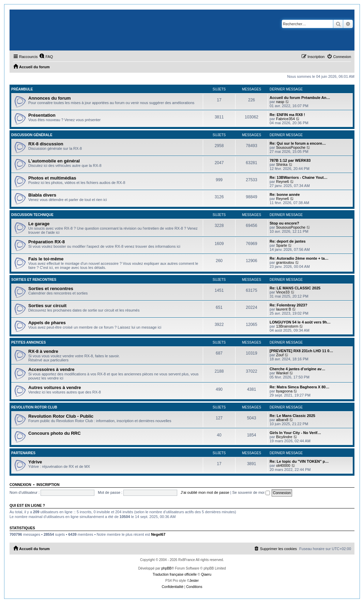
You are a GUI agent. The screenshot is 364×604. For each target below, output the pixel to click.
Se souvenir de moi (251, 492)
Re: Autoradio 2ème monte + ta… (299, 258)
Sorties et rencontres (34, 280)
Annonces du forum (50, 98)
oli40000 (283, 465)
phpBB (166, 568)
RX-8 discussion (46, 144)
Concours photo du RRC (55, 433)
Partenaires (23, 453)
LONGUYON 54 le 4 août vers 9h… (300, 322)
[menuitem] (46, 57)
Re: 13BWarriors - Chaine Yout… (299, 177)
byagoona (284, 391)
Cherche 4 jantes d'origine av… (297, 369)
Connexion (20, 485)
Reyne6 (283, 182)
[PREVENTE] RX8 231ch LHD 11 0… (301, 351)
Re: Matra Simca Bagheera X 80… (299, 387)
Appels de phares (47, 323)
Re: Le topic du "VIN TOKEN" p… (299, 461)
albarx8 (282, 420)
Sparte (282, 245)
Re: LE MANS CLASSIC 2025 (295, 288)
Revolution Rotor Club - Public (61, 416)
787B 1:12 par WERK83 (290, 160)
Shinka (282, 164)
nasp (280, 102)
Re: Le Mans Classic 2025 (292, 416)
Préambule (22, 89)
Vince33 (283, 292)
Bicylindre (284, 437)
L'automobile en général (54, 161)
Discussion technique (32, 215)
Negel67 (158, 534)
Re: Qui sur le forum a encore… (298, 143)
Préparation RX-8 (47, 242)
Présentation (42, 115)
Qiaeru (206, 574)
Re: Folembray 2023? (289, 305)
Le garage (39, 224)
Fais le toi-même (46, 259)
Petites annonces (28, 342)
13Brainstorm (287, 326)
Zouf (280, 355)
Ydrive (35, 462)
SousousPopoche (291, 147)
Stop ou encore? (284, 223)
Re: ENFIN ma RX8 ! (287, 115)
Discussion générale (32, 135)
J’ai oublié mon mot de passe (205, 492)
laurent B (284, 309)
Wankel (282, 373)
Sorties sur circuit (47, 306)
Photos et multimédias (52, 178)
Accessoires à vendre (51, 369)
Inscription (48, 485)
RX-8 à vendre (43, 351)
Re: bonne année (285, 195)
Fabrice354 (285, 119)
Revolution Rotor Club (34, 407)
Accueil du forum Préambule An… (300, 98)
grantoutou (285, 262)
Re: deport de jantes (288, 241)
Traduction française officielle (175, 574)
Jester (194, 581)
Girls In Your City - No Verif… (295, 433)
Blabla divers (42, 195)
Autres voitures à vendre (55, 387)
